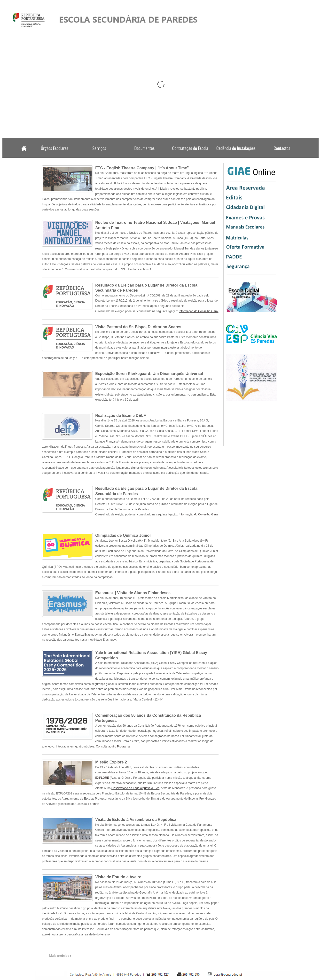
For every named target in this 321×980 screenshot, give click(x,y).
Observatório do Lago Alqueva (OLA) (135, 788)
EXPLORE (102, 778)
